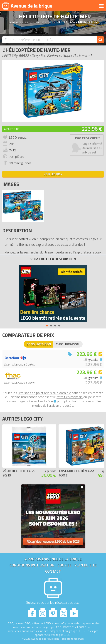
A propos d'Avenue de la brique (53, 559)
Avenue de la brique (27, 6)
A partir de (12, 129)
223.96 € (92, 129)
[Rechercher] (100, 40)
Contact (53, 571)
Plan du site (86, 565)
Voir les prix (53, 174)
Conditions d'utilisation (32, 565)
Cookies (64, 565)
